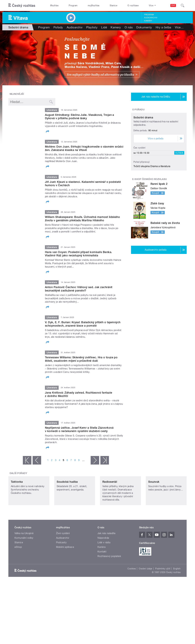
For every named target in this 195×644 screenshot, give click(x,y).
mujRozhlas (94, 5)
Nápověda (103, 558)
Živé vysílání (63, 554)
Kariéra (101, 567)
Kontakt (102, 572)
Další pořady (18, 473)
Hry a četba (163, 27)
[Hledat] (183, 5)
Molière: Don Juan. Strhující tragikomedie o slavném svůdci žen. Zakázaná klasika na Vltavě (84, 148)
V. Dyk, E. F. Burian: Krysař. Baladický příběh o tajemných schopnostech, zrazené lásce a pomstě (83, 324)
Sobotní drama (143, 146)
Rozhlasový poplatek (109, 576)
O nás (129, 27)
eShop (18, 567)
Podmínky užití (163, 589)
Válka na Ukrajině (24, 554)
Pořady (58, 27)
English (177, 589)
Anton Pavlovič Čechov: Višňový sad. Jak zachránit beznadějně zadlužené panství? (79, 289)
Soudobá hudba (67, 502)
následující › (95, 460)
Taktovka (17, 502)
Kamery (148, 21)
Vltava (179, 181)
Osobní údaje (146, 589)
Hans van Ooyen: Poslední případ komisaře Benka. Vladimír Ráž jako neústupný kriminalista (79, 254)
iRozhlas (54, 5)
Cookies (132, 589)
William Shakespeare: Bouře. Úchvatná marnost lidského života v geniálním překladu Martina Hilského (82, 219)
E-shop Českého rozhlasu (150, 208)
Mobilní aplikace (65, 567)
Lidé (104, 27)
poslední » (105, 460)
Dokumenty (144, 27)
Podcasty (61, 563)
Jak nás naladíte (107, 554)
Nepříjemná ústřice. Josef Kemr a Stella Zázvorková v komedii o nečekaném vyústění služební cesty (79, 429)
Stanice (113, 5)
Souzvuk (154, 502)
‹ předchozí (37, 460)
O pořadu (138, 110)
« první (27, 460)
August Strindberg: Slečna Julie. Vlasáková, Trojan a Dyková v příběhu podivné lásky (80, 117)
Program (73, 5)
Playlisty (92, 27)
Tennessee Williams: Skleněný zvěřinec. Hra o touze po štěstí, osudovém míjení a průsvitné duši (81, 359)
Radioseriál (110, 502)
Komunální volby (24, 558)
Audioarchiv (151, 18)
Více (179, 27)
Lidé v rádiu (104, 563)
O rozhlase (133, 5)
